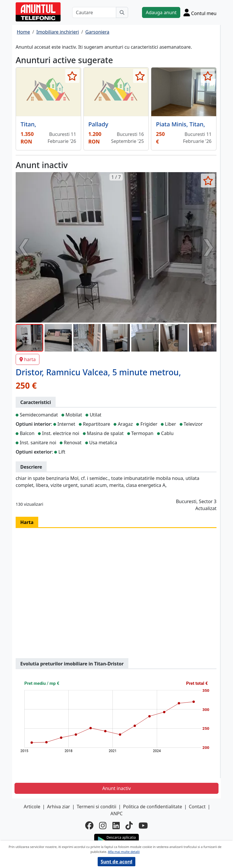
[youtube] (143, 826)
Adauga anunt (161, 12)
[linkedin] (116, 826)
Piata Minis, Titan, (180, 124)
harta (28, 359)
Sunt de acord (116, 862)
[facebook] (89, 826)
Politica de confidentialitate (153, 807)
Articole (32, 807)
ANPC (116, 814)
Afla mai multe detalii (124, 852)
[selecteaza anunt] (72, 76)
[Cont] (200, 12)
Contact (197, 807)
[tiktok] (129, 826)
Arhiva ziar (58, 807)
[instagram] (103, 826)
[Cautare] (94, 12)
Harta (27, 522)
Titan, (28, 124)
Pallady (98, 124)
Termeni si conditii (97, 807)
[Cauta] (122, 12)
